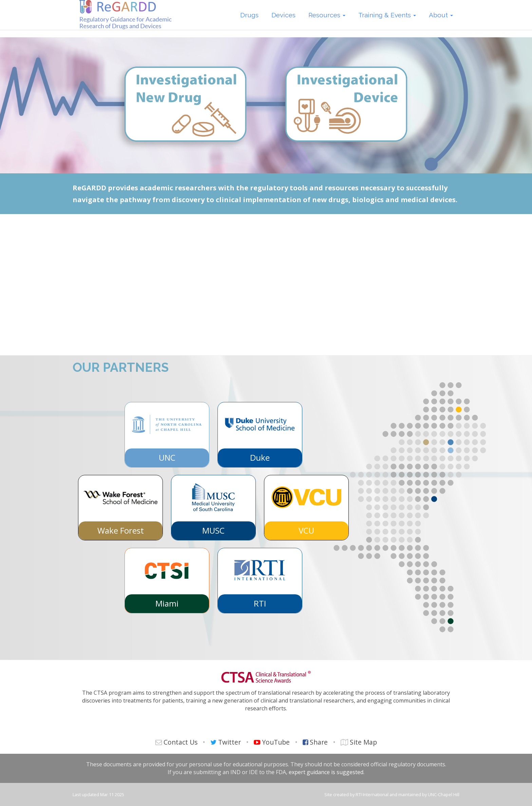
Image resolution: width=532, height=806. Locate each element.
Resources (327, 20)
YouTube (276, 742)
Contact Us (180, 742)
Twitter (230, 742)
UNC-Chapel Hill (444, 794)
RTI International (372, 794)
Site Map (363, 742)
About (441, 20)
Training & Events (387, 20)
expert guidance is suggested (326, 772)
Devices (283, 20)
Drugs (249, 20)
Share (319, 742)
